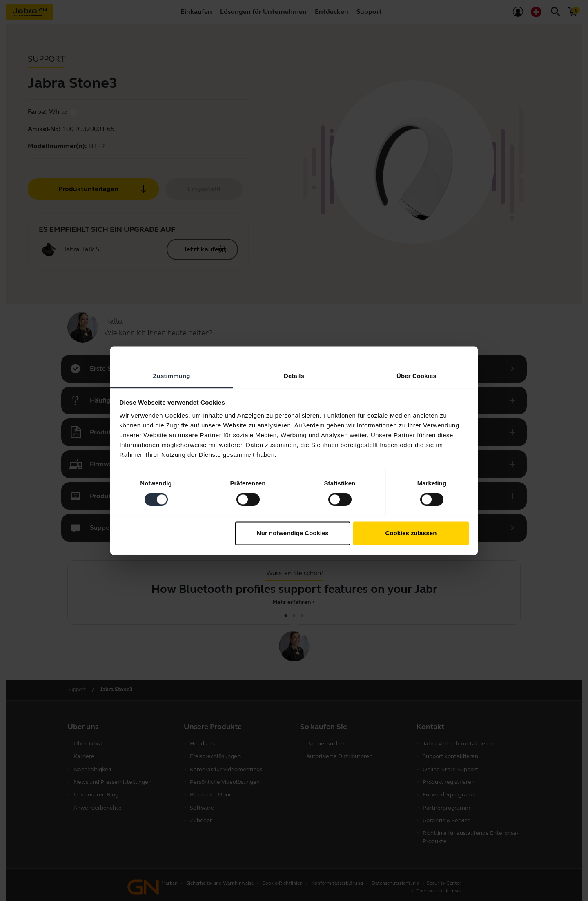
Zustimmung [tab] (172, 376)
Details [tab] (294, 376)
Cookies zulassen (411, 533)
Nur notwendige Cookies (293, 533)
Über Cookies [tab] (416, 376)
